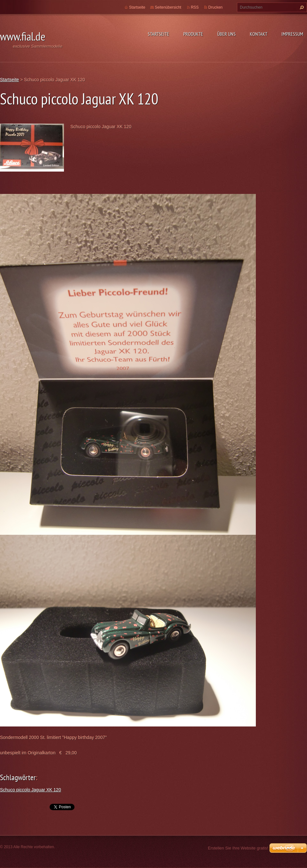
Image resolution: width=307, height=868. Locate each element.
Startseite (158, 34)
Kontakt (259, 34)
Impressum (292, 34)
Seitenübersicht (168, 7)
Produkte (193, 34)
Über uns (226, 34)
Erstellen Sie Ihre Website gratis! (238, 848)
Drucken (215, 7)
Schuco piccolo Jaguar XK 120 (31, 790)
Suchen (301, 7)
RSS (195, 7)
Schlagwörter (18, 777)
